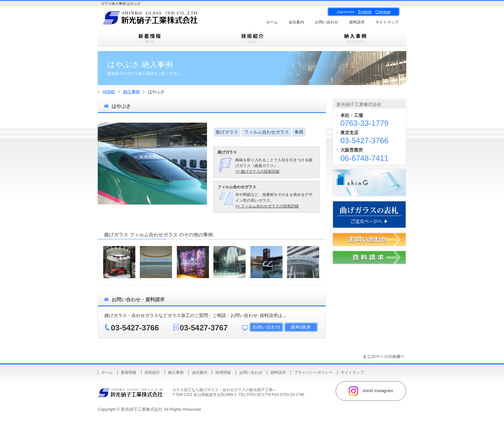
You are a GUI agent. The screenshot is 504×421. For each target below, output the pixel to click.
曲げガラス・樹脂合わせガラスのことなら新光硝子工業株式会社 (162, 20)
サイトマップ (387, 22)
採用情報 (223, 373)
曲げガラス (227, 132)
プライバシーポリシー (313, 373)
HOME (109, 92)
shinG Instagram (371, 391)
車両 (299, 132)
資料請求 (357, 22)
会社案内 (296, 22)
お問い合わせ (327, 22)
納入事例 (131, 92)
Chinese (383, 12)
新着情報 (129, 373)
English (365, 12)
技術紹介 (152, 373)
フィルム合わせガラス (266, 132)
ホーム (272, 22)
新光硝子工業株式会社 (142, 409)
